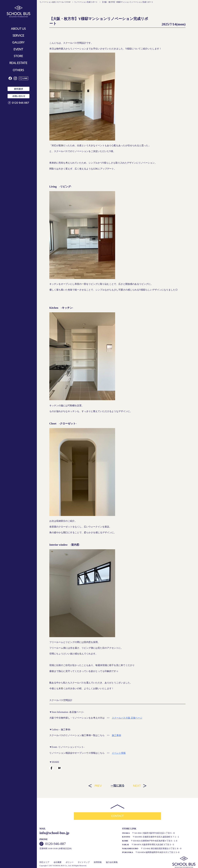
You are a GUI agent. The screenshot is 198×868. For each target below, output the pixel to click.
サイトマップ (84, 862)
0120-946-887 (56, 844)
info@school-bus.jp (54, 833)
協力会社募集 (112, 862)
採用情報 (98, 862)
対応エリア (44, 862)
